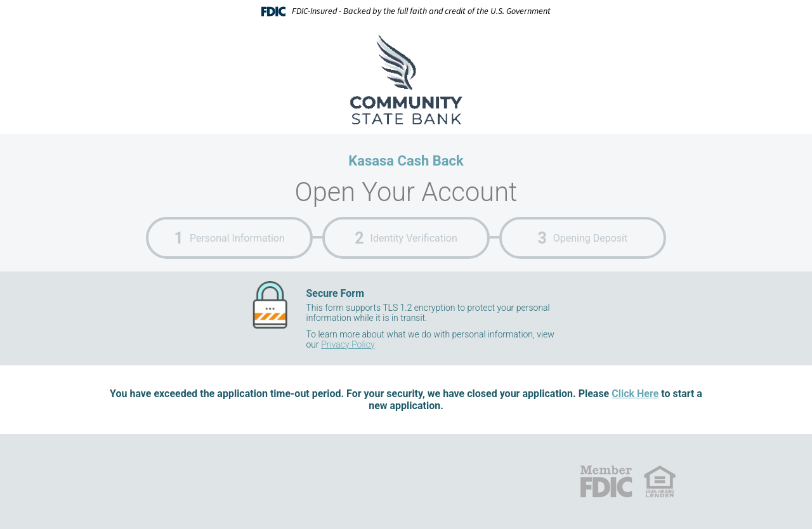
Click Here (635, 394)
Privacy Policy (348, 344)
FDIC (606, 481)
